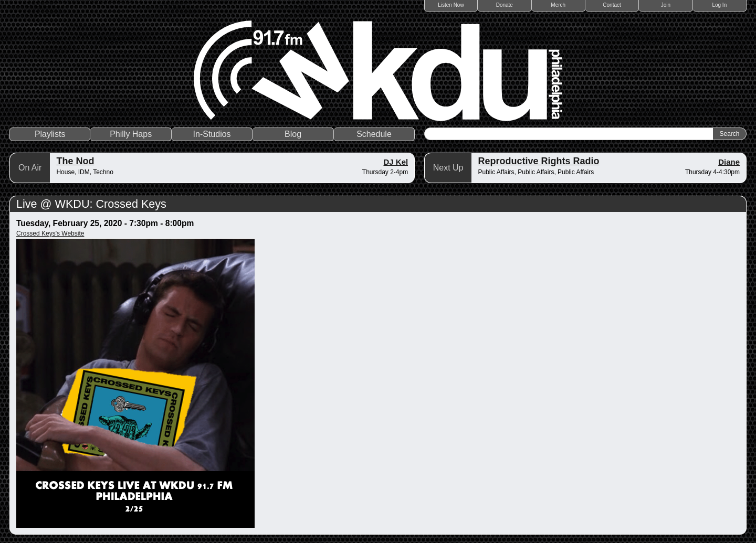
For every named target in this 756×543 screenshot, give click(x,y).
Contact (612, 5)
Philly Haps (131, 134)
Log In (719, 5)
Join (666, 5)
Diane (729, 162)
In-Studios (212, 134)
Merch (558, 5)
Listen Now (451, 5)
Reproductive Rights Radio (538, 161)
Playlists (50, 134)
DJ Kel (396, 162)
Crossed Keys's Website (50, 233)
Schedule (374, 134)
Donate (505, 5)
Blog (293, 134)
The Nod (75, 161)
